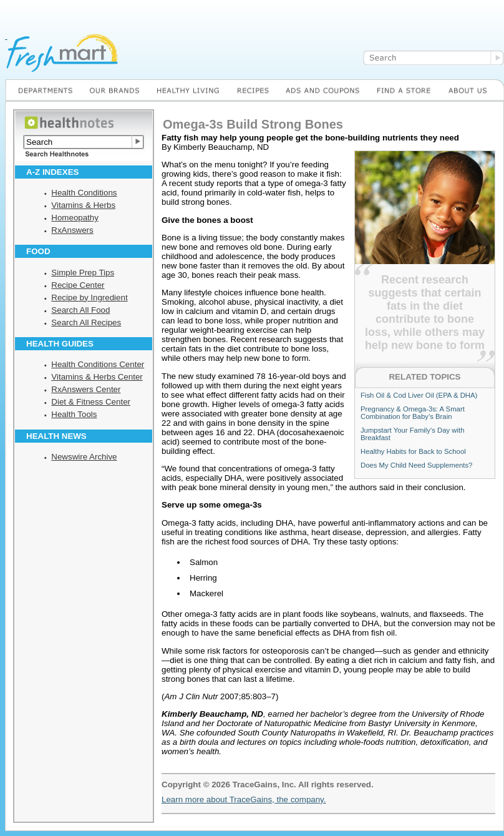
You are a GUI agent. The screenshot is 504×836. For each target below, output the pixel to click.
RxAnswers (72, 230)
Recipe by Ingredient (89, 298)
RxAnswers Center (86, 389)
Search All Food (80, 310)
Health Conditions (84, 193)
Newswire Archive (84, 457)
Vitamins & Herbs (83, 205)
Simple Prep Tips (83, 273)
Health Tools (74, 414)
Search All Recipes (86, 322)
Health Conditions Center (98, 364)
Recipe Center (78, 285)
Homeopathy (75, 218)
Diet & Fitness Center (91, 402)
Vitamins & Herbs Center (97, 377)
